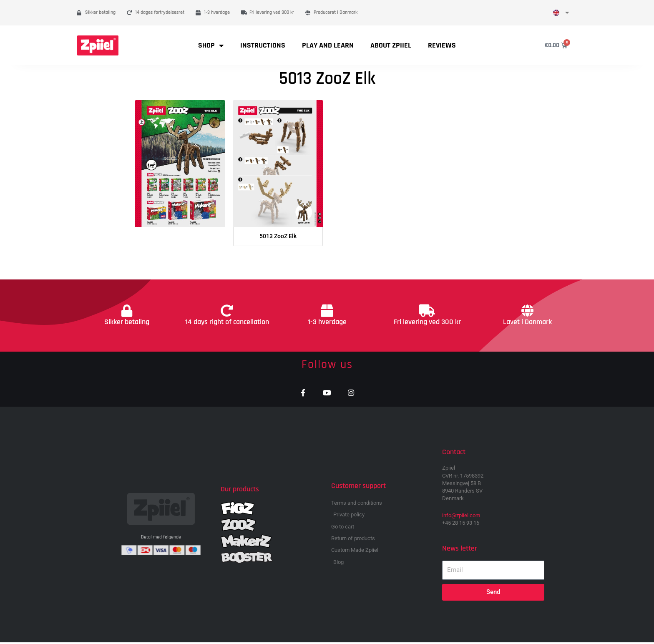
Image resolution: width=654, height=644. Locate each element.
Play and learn (328, 45)
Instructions (263, 45)
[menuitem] (561, 13)
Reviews (442, 45)
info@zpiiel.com (461, 517)
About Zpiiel (391, 45)
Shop (211, 45)
